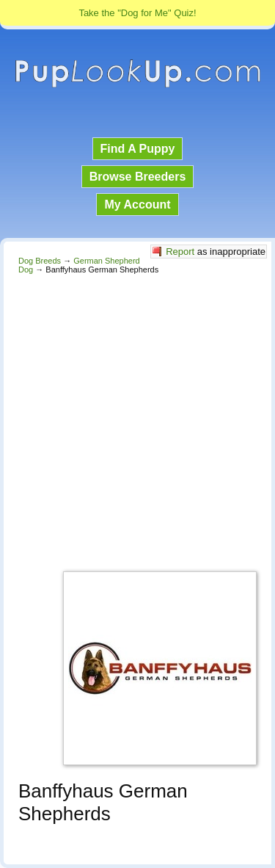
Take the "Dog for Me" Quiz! (137, 13)
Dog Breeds (40, 261)
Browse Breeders (138, 177)
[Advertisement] (137, 419)
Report (180, 252)
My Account (137, 205)
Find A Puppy (138, 149)
